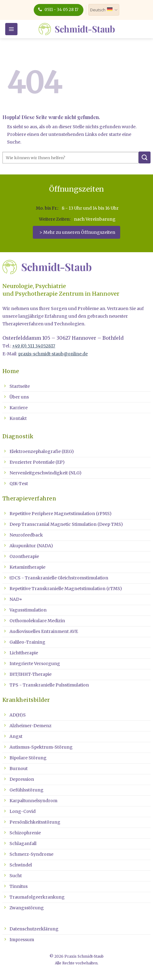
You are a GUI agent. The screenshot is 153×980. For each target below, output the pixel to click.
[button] (11, 29)
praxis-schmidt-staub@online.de (53, 354)
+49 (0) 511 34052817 (34, 346)
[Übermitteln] (145, 157)
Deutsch (104, 10)
